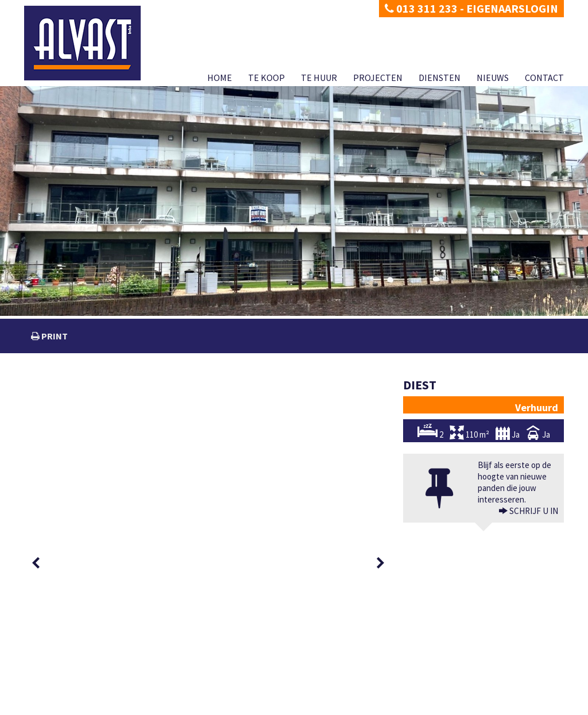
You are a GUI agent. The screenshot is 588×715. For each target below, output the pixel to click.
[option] (65, 404)
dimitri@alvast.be (67, 670)
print (54, 336)
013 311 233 (421, 8)
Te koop (266, 78)
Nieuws (493, 78)
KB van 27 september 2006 (398, 693)
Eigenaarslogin (512, 8)
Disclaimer (86, 706)
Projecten (378, 78)
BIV (419, 670)
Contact (544, 78)
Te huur (319, 78)
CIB (484, 693)
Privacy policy (44, 706)
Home (220, 78)
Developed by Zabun (137, 706)
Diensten (440, 78)
